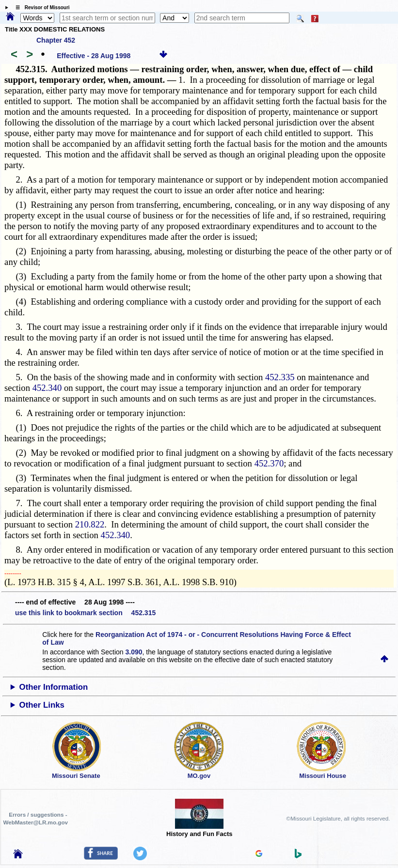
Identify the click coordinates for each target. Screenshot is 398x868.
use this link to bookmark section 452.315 (85, 613)
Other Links (42, 705)
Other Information (54, 687)
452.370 (269, 463)
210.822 (90, 524)
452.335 (280, 377)
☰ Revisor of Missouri (40, 8)
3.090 (134, 652)
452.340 (47, 388)
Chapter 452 (56, 40)
